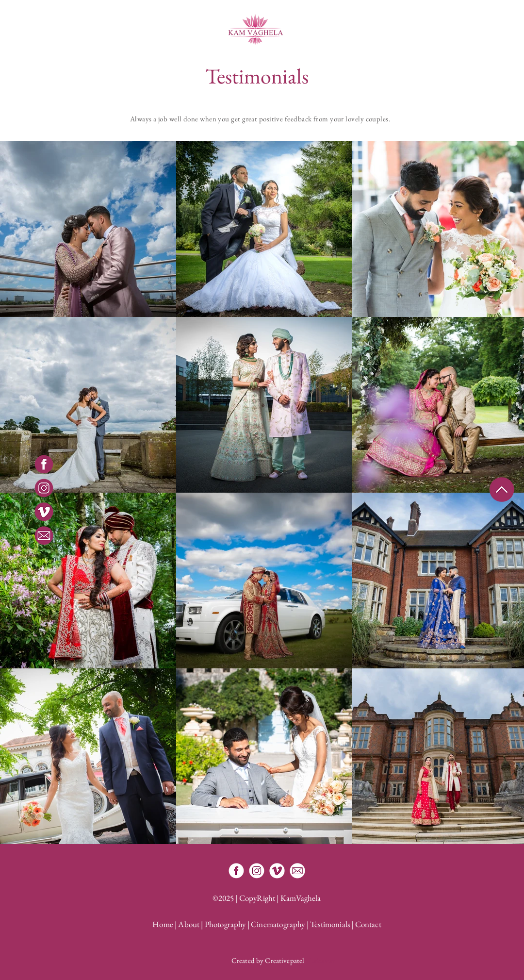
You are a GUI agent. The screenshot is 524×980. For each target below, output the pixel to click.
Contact (368, 924)
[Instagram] (44, 488)
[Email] (44, 536)
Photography (225, 924)
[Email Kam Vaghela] (297, 871)
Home (163, 924)
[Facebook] (44, 464)
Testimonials (330, 924)
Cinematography (278, 924)
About (189, 924)
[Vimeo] (44, 512)
